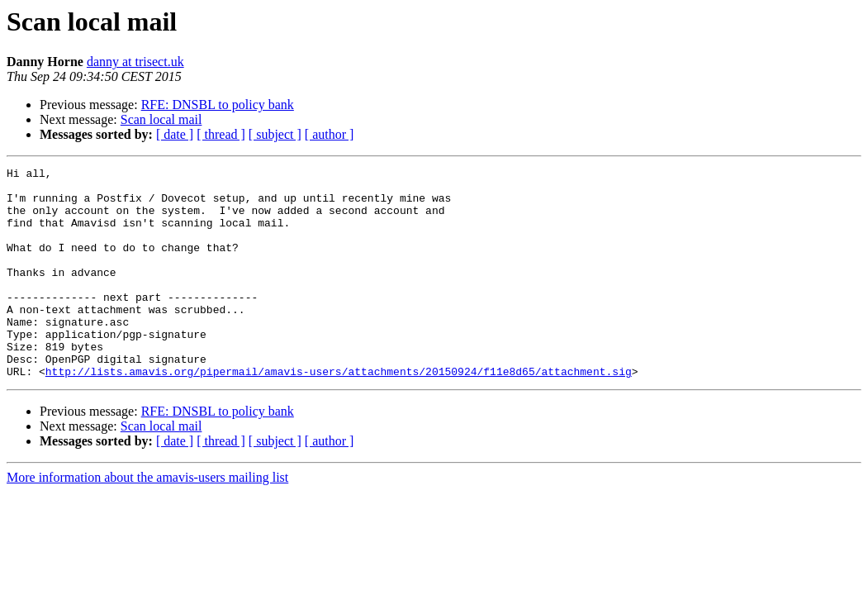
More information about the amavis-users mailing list (147, 519)
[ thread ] (221, 134)
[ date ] (175, 134)
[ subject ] (275, 134)
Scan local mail (161, 119)
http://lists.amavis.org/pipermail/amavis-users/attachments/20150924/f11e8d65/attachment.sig (339, 413)
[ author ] (330, 134)
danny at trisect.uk (135, 62)
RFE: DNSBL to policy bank (218, 105)
